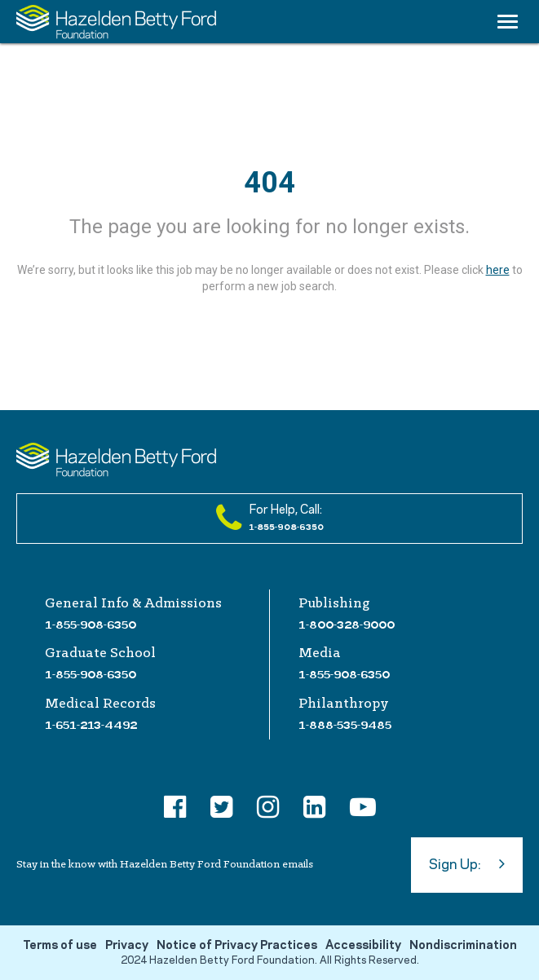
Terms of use (60, 946)
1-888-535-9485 (345, 725)
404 (269, 183)
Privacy (127, 946)
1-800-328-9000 (347, 625)
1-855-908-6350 (91, 625)
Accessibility (363, 946)
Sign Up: (467, 863)
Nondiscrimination (463, 946)
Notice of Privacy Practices (237, 946)
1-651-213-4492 (91, 725)
